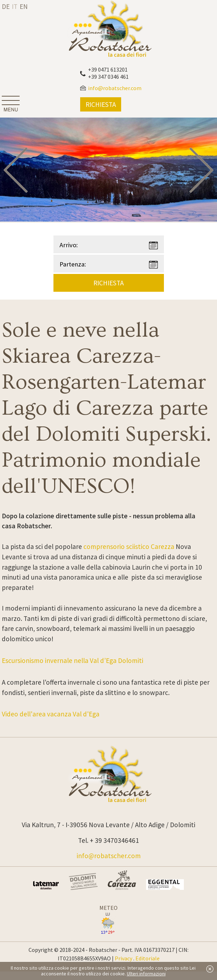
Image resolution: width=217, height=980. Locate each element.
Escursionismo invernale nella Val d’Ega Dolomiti (73, 660)
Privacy (123, 958)
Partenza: (73, 264)
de (6, 6)
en (24, 6)
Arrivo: (69, 245)
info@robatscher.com (109, 856)
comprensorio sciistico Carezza (129, 546)
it (15, 6)
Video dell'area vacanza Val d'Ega (51, 714)
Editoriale (148, 958)
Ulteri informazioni (146, 974)
